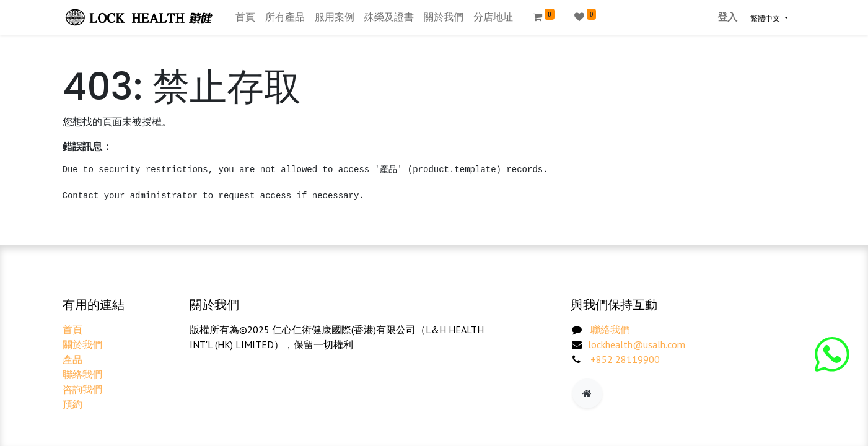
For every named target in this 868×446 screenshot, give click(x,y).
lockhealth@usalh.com (637, 344)
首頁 (72, 330)
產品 (72, 359)
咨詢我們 (82, 389)
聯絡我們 (82, 374)
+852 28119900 (625, 359)
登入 (727, 17)
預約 (72, 404)
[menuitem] (245, 17)
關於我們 (82, 344)
